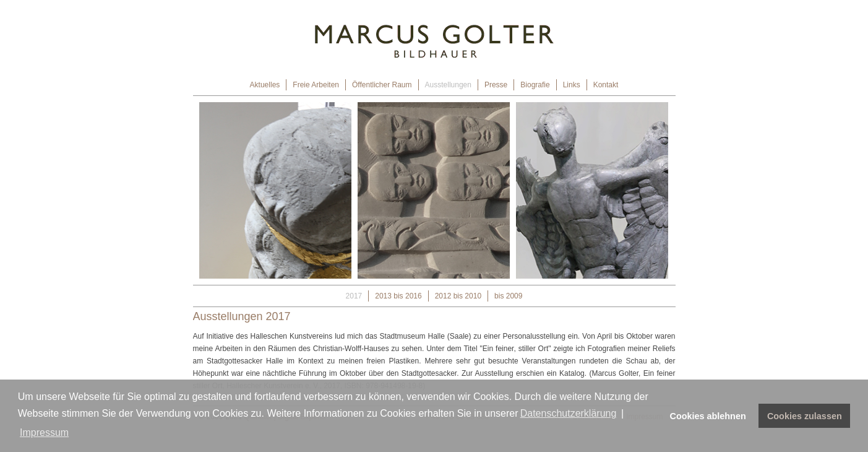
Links (572, 85)
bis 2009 (508, 296)
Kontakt (606, 85)
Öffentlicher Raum (382, 85)
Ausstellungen (448, 85)
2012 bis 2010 (458, 296)
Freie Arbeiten (316, 85)
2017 (354, 296)
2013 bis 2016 (398, 296)
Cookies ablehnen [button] (708, 416)
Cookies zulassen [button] (805, 416)
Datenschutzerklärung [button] (569, 413)
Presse (496, 85)
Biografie (535, 85)
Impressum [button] (44, 432)
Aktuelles (265, 85)
